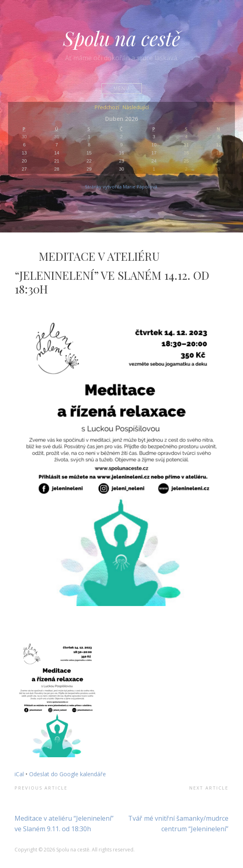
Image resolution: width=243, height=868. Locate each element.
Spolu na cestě (122, 38)
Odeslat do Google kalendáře (68, 774)
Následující (136, 108)
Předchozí (107, 108)
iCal (19, 774)
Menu (121, 88)
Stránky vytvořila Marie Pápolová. (122, 187)
